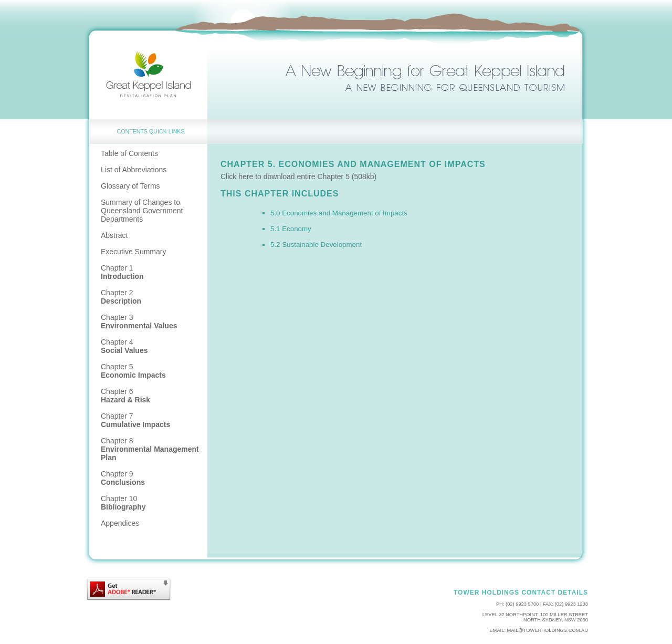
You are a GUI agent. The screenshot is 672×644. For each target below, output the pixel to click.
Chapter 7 (135, 420)
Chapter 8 (150, 449)
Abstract (114, 235)
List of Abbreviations (134, 170)
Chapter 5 (133, 371)
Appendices (120, 523)
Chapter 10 (123, 503)
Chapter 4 (124, 346)
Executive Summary (133, 252)
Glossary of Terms (130, 186)
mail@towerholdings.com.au (548, 630)
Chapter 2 (121, 297)
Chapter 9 (123, 478)
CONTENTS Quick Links (151, 131)
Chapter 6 (125, 396)
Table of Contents (129, 153)
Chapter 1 (122, 272)
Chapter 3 (139, 321)
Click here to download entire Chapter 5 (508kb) (298, 176)
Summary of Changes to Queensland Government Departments (142, 211)
